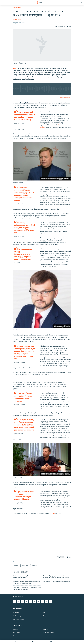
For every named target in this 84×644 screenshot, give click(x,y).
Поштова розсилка (18, 619)
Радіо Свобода (17, 19)
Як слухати (16, 613)
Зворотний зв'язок (48, 633)
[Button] (60, 27)
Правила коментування (50, 616)
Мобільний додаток (19, 616)
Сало (14, 68)
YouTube (52, 513)
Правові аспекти (18, 636)
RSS (44, 613)
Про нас (15, 629)
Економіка (17, 8)
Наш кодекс (16, 633)
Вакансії (45, 629)
